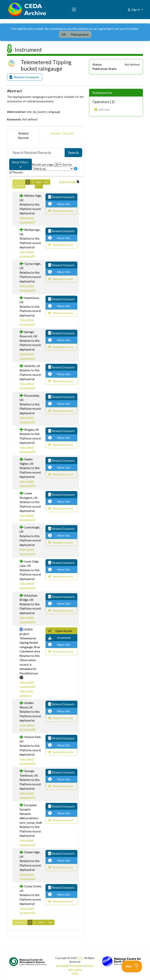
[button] (25, 77)
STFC (80, 958)
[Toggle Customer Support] (132, 966)
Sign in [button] (134, 10)
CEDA (75, 973)
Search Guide (68, 182)
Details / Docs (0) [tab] (62, 136)
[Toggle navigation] (74, 10)
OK (64, 34)
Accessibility (63, 966)
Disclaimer (78, 966)
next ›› (39, 184)
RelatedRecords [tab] (23, 136)
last (47, 182)
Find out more (80, 34)
